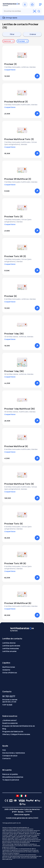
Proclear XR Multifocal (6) (18, 603)
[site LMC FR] (25, 796)
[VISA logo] (21, 801)
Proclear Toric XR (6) (15, 563)
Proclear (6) (11, 296)
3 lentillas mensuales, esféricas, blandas (20, 67)
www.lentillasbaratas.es (9, 846)
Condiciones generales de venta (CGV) (22, 818)
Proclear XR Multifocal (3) (18, 179)
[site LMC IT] (21, 796)
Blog (4, 729)
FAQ (4, 750)
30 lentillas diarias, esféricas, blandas (19, 337)
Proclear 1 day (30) (14, 334)
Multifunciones (9, 667)
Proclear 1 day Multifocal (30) (20, 409)
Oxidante (6, 670)
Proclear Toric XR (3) (15, 256)
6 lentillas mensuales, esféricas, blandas (20, 299)
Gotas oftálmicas (10, 673)
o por (7, 705)
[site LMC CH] (17, 796)
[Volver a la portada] (11, 5)
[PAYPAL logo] (29, 801)
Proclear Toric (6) (14, 524)
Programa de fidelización (13, 731)
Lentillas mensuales (11, 648)
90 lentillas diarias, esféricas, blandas (19, 374)
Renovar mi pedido (10, 774)
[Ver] (37, 76)
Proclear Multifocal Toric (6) (19, 484)
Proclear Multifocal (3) (16, 102)
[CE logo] (6, 801)
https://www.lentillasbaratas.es (11, 831)
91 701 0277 (9, 696)
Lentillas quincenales (11, 646)
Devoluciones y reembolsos (14, 753)
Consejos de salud (10, 756)
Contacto (6, 758)
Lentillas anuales (9, 651)
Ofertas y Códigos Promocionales (16, 734)
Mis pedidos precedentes (13, 777)
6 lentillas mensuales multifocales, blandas (21, 449)
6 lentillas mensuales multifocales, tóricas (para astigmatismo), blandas (21, 488)
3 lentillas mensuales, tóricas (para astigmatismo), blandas (18, 221)
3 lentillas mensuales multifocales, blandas (21, 105)
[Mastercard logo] (15, 801)
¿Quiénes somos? (10, 720)
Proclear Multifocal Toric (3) (19, 139)
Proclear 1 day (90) (14, 371)
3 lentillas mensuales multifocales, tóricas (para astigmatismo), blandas (21, 143)
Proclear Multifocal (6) (16, 446)
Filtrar (12, 34)
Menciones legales (22, 815)
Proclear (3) (11, 64)
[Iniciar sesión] (25, 5)
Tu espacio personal (11, 780)
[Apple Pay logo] (37, 801)
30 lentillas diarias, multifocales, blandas (20, 412)
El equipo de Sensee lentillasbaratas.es (19, 726)
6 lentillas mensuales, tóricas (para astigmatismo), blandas (18, 528)
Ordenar (33, 34)
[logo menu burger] (40, 5)
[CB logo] (10, 801)
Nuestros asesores (10, 723)
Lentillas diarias (9, 643)
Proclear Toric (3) (14, 216)
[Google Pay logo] (22, 804)
